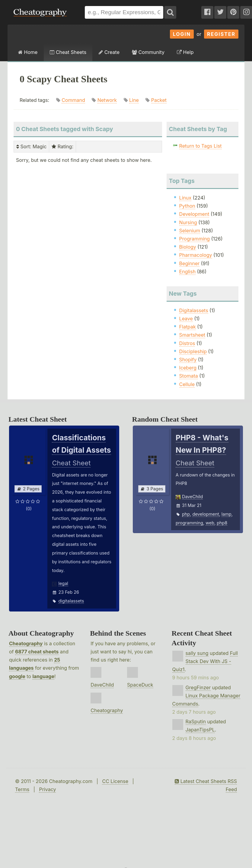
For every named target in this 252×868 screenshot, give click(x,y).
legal (63, 583)
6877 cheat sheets (37, 652)
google (17, 676)
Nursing (188, 222)
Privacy (47, 789)
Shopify (188, 360)
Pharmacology (196, 255)
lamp (226, 514)
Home (28, 52)
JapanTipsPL (200, 730)
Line (134, 100)
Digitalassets (194, 310)
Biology (188, 247)
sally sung (197, 653)
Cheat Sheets (68, 52)
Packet (159, 100)
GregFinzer (198, 687)
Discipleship (193, 351)
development (206, 514)
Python (187, 206)
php (186, 514)
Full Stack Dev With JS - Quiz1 (205, 661)
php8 (222, 523)
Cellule (187, 384)
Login (182, 34)
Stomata (189, 376)
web (210, 523)
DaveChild (192, 497)
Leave (186, 319)
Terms (22, 789)
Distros (187, 343)
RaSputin (196, 722)
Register (221, 34)
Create (109, 52)
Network (107, 100)
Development (194, 214)
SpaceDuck (140, 685)
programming (189, 523)
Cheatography (26, 643)
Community (148, 52)
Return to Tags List (201, 146)
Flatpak (188, 327)
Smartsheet (192, 335)
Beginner (190, 263)
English (188, 272)
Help (185, 52)
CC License (115, 781)
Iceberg (188, 368)
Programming (195, 239)
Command (73, 100)
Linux (185, 198)
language (43, 676)
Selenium (190, 231)
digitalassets (71, 601)
